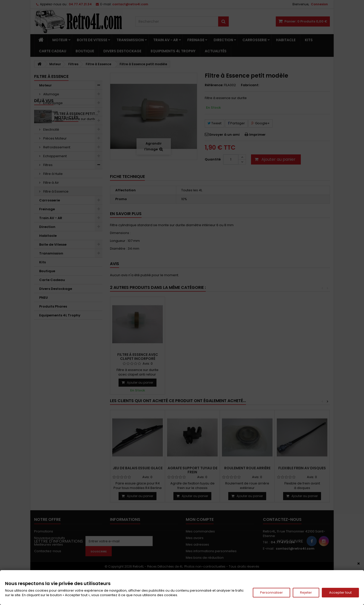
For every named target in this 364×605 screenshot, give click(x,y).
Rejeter (306, 592)
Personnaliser (271, 592)
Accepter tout (340, 592)
